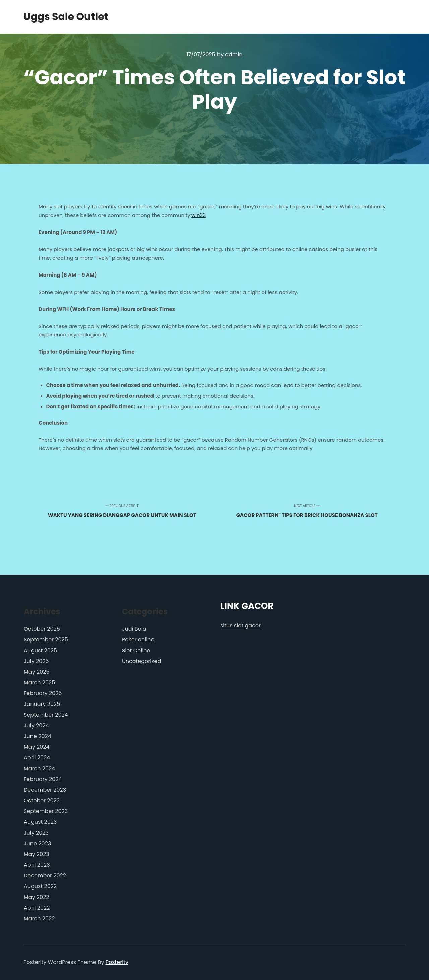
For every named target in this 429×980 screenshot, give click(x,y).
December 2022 (45, 876)
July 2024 (36, 725)
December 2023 (45, 790)
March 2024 (39, 768)
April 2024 (37, 758)
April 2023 (37, 865)
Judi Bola (134, 629)
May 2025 (37, 672)
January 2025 (42, 704)
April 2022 (37, 908)
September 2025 (46, 640)
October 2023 (42, 801)
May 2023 (37, 854)
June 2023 (37, 843)
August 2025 (40, 650)
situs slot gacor (240, 626)
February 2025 (43, 693)
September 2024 (46, 715)
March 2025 (39, 683)
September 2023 (46, 811)
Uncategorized (141, 661)
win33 (199, 215)
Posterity (117, 962)
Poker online (138, 640)
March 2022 (39, 918)
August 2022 (40, 886)
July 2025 (36, 661)
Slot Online (136, 650)
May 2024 (37, 747)
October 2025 (42, 629)
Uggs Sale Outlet (57, 17)
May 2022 (37, 897)
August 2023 (40, 822)
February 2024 (43, 779)
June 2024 (38, 736)
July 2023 (36, 833)
